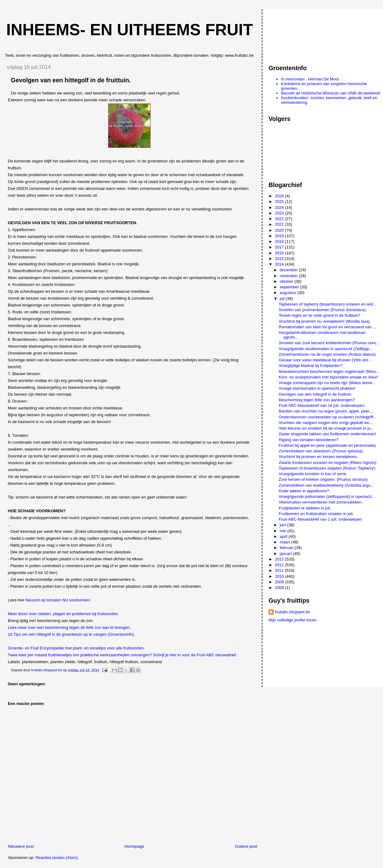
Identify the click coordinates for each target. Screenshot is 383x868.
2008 (280, 588)
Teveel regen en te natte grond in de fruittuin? (319, 315)
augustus (289, 293)
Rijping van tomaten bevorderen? (309, 440)
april (284, 536)
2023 (280, 213)
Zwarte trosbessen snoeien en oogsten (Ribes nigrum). (328, 463)
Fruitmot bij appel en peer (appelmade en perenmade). (328, 445)
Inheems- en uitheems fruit (130, 30)
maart (286, 542)
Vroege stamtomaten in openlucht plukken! (317, 388)
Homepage (134, 846)
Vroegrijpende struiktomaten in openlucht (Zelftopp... (326, 349)
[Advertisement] (297, 34)
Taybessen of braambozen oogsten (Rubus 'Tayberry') (327, 468)
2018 (280, 241)
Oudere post (246, 846)
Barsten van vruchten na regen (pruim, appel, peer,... (326, 411)
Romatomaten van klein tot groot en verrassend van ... (327, 327)
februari (287, 548)
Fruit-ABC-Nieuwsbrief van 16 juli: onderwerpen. (322, 405)
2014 (280, 264)
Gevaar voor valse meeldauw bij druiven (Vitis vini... (325, 360)
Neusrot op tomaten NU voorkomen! (58, 600)
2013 (280, 559)
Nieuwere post (21, 846)
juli (283, 299)
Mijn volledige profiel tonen (293, 620)
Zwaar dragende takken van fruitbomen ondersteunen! (327, 434)
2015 (280, 259)
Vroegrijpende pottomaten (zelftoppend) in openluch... (327, 497)
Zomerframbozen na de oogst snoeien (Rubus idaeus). (328, 354)
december (289, 270)
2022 (280, 219)
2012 (280, 565)
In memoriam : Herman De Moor (310, 79)
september (290, 287)
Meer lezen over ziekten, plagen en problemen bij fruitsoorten (63, 614)
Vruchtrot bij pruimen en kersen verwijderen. (318, 457)
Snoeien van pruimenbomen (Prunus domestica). (323, 310)
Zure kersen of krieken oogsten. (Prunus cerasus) (323, 479)
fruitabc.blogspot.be (292, 612)
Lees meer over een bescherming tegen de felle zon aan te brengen (69, 627)
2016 (280, 253)
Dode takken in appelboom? (304, 491)
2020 (280, 230)
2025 (280, 202)
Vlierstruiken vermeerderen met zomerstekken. (321, 502)
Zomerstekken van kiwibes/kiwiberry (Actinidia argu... (326, 485)
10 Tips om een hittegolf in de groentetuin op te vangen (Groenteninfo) (71, 634)
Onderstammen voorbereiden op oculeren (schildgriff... (328, 417)
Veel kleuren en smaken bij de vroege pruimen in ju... (326, 428)
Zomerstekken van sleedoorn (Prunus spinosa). (321, 451)
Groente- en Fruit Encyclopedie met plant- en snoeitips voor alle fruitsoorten (76, 648)
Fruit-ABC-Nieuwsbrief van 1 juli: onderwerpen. (321, 519)
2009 (280, 582)
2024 (280, 207)
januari (287, 554)
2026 (280, 196)
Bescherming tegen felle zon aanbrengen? (317, 400)
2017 (280, 247)
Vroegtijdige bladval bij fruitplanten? (311, 366)
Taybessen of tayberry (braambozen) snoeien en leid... (328, 304)
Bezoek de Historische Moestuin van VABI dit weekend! (331, 93)
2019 (280, 236)
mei (284, 531)
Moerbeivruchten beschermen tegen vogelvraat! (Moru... (329, 371)
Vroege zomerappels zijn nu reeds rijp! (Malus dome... (327, 383)
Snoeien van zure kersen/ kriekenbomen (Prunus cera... (329, 343)
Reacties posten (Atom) (57, 858)
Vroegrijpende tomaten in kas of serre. (313, 474)
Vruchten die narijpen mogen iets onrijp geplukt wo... (326, 423)
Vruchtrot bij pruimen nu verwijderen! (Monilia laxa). (325, 321)
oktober (287, 281)
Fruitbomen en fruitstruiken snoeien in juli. (316, 514)
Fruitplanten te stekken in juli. (305, 508)
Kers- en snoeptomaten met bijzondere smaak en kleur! (328, 377)
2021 (280, 224)
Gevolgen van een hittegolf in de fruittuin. (315, 394)
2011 (280, 570)
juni (284, 525)
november (289, 276)
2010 (280, 576)
